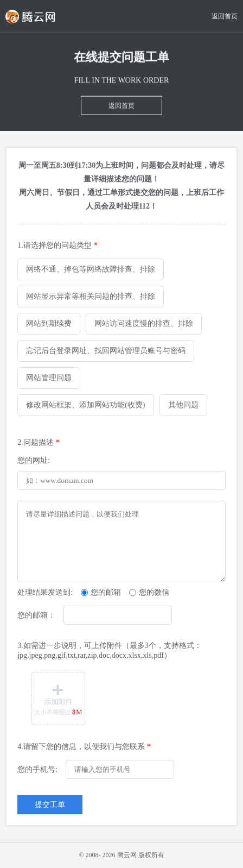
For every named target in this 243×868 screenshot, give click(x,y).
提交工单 (50, 805)
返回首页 (225, 16)
